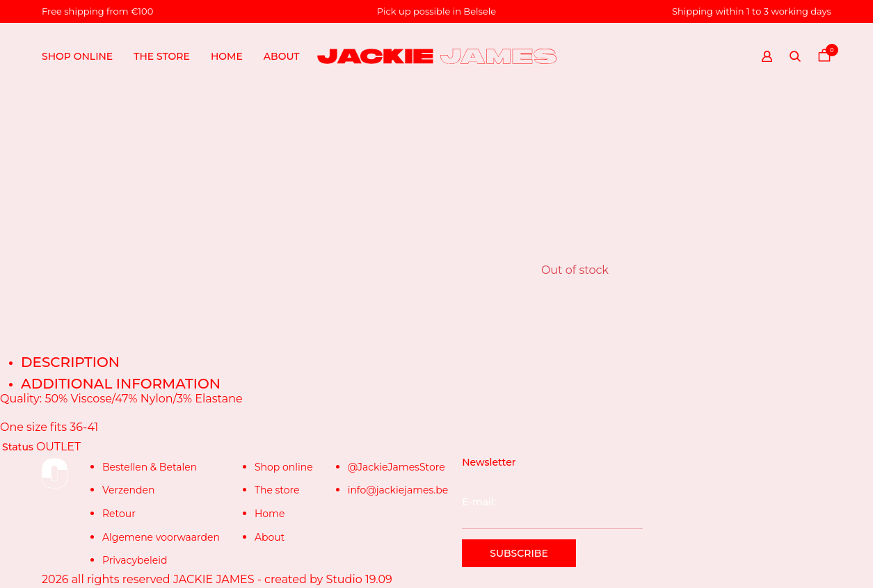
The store (162, 56)
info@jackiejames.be (398, 490)
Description (70, 362)
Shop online (77, 56)
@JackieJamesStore (397, 467)
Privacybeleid (135, 560)
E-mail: (552, 512)
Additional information (121, 384)
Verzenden (128, 490)
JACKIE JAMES (214, 579)
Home (227, 56)
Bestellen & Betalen (150, 467)
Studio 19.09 (359, 579)
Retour (119, 514)
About (270, 537)
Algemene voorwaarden (161, 537)
